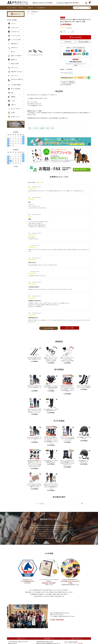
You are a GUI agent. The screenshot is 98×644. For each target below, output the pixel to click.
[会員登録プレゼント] (76, 79)
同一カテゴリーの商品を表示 (67, 81)
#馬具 (52, 128)
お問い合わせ (31, 8)
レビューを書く (70, 328)
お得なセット (22, 8)
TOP (28, 14)
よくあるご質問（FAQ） (41, 8)
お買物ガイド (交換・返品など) (68, 83)
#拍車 (30, 128)
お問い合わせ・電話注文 (68, 3)
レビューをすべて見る (49, 328)
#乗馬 (48, 128)
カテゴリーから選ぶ (11, 8)
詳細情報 (76, 65)
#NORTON (36, 128)
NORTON (32, 14)
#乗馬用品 (42, 128)
